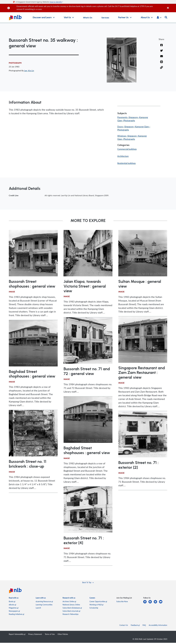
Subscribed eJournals (71, 612)
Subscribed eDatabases (72, 609)
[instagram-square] (156, 604)
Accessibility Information (158, 626)
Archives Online (69, 603)
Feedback (135, 626)
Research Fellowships (71, 615)
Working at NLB (96, 606)
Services (105, 18)
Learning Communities (44, 606)
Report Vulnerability (17, 635)
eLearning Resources (44, 603)
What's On (88, 18)
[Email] (162, 58)
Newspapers (14, 612)
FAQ (144, 626)
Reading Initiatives (16, 615)
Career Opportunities (98, 603)
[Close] (171, 7)
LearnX (38, 609)
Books (12, 603)
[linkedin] (146, 604)
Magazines (14, 609)
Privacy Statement (35, 635)
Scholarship (94, 609)
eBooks (12, 606)
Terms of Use (50, 635)
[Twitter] (162, 52)
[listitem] (14, 600)
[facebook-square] (151, 604)
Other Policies (63, 635)
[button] (159, 18)
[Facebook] (161, 47)
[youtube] (162, 604)
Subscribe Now (122, 603)
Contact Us (124, 626)
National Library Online (71, 606)
